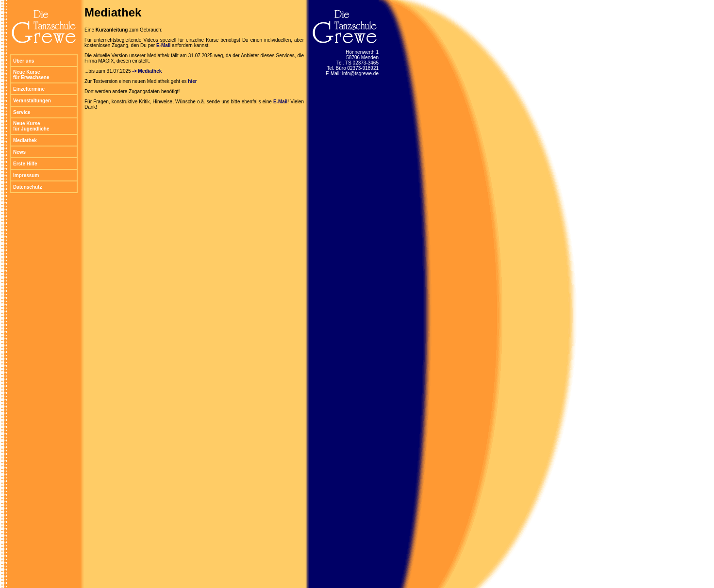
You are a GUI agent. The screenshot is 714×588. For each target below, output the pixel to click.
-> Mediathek (147, 71)
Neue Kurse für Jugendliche (31, 126)
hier (192, 81)
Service (22, 112)
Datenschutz (27, 187)
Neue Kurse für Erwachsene (31, 75)
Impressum (26, 175)
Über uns (24, 61)
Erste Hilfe (25, 164)
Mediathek (25, 140)
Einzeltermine (29, 89)
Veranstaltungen (32, 101)
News (19, 152)
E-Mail (163, 45)
